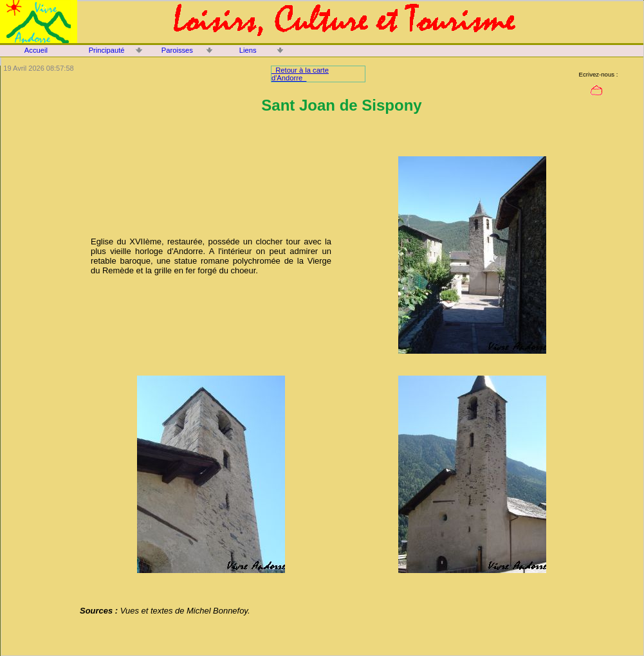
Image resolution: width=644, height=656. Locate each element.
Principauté (107, 50)
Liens (248, 50)
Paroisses (177, 50)
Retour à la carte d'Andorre (300, 74)
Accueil (36, 50)
